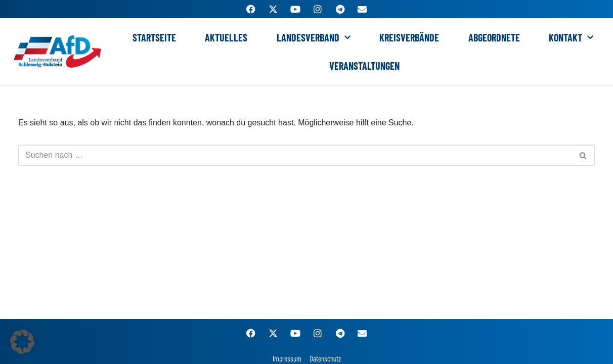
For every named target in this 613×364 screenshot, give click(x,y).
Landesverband (314, 37)
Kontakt (571, 37)
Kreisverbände (409, 37)
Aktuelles (226, 37)
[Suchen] (295, 155)
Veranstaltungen (364, 66)
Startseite (154, 37)
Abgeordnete (494, 37)
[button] (22, 342)
